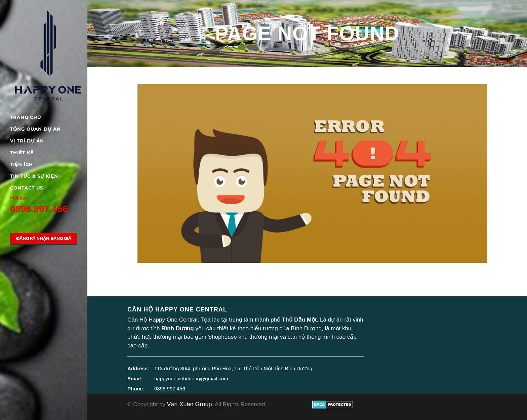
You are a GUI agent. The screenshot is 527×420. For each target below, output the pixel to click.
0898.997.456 (39, 209)
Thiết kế (22, 153)
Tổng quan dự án (35, 129)
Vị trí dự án (27, 141)
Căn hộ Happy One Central (177, 309)
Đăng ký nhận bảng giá (44, 238)
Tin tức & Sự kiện (34, 176)
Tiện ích (22, 164)
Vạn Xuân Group (189, 404)
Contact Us (27, 188)
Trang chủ (26, 117)
